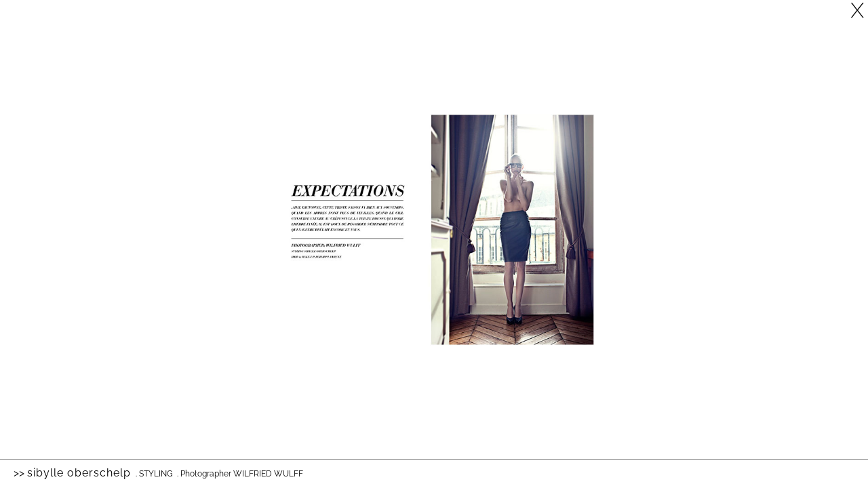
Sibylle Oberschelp (79, 473)
